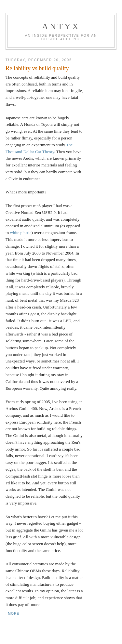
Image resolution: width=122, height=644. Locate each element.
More (14, 614)
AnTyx (61, 26)
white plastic (20, 233)
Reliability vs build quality (37, 68)
